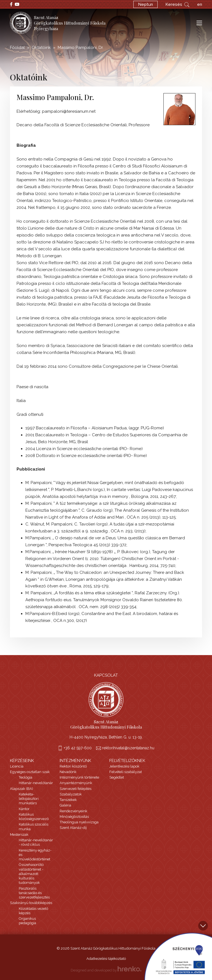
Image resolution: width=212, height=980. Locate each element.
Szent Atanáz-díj (73, 828)
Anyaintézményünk (76, 783)
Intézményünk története (79, 777)
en (200, 4)
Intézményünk (75, 761)
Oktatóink (41, 48)
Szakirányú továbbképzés (31, 903)
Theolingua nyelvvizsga (79, 822)
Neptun (145, 4)
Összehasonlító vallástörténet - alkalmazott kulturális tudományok (31, 874)
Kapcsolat (106, 675)
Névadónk (68, 772)
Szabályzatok (71, 794)
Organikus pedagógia (27, 921)
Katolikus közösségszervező (34, 817)
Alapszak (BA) (22, 789)
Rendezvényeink (73, 811)
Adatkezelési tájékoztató (106, 959)
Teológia (26, 777)
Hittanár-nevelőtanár (36, 783)
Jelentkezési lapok (124, 766)
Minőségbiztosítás (74, 817)
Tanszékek (68, 800)
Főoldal (17, 48)
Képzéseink (22, 761)
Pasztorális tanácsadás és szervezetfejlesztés (34, 893)
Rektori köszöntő (73, 766)
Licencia (17, 766)
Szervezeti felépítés (75, 789)
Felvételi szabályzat (126, 772)
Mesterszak (19, 835)
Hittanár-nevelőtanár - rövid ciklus (36, 842)
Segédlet (117, 777)
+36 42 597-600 (78, 748)
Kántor (24, 809)
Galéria (65, 805)
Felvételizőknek (127, 761)
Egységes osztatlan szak (30, 772)
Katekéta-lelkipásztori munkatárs (29, 799)
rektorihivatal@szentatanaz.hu (128, 748)
